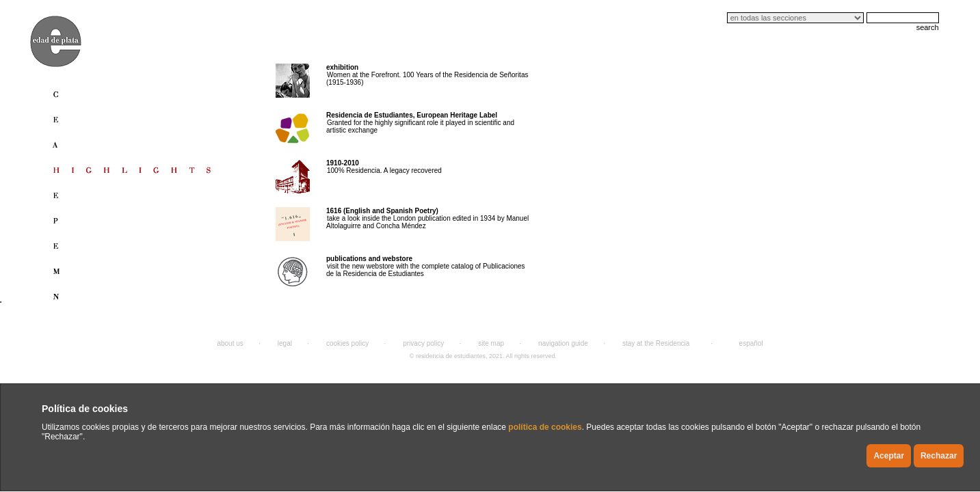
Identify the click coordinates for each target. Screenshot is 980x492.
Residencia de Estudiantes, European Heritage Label (412, 115)
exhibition (342, 67)
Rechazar (939, 456)
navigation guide (563, 343)
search (928, 27)
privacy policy (423, 343)
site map (491, 343)
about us (230, 343)
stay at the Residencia (656, 343)
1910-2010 (343, 163)
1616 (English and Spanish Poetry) (382, 211)
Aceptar (889, 456)
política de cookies (545, 427)
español (751, 343)
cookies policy (347, 343)
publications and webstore (369, 259)
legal (285, 343)
